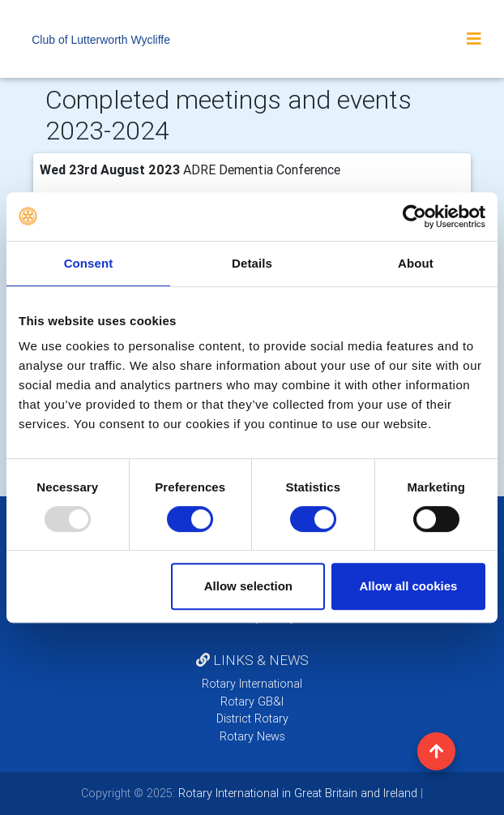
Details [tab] (252, 263)
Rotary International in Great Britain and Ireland (296, 793)
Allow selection (248, 586)
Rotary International (252, 684)
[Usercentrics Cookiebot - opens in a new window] (414, 217)
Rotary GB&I (252, 701)
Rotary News (252, 736)
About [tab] (416, 263)
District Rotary (252, 718)
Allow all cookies (409, 586)
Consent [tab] (89, 263)
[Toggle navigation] (474, 39)
